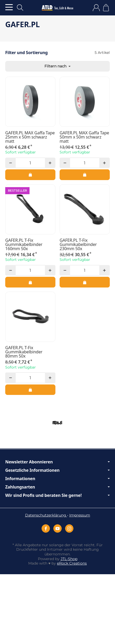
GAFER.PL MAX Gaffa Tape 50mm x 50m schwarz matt (84, 137)
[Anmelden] (96, 8)
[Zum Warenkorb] (106, 8)
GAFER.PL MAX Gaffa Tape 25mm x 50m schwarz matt (30, 137)
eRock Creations (72, 563)
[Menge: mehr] (50, 163)
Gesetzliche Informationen (57, 470)
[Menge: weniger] (10, 163)
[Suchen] (20, 8)
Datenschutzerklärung (46, 515)
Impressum (80, 515)
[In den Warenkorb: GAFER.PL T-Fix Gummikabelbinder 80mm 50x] (30, 390)
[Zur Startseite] (57, 8)
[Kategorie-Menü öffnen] (9, 7)
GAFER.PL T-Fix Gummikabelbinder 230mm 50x (78, 244)
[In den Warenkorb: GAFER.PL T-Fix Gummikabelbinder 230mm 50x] (85, 282)
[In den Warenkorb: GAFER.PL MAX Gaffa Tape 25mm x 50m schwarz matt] (30, 175)
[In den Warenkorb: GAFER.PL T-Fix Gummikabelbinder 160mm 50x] (30, 282)
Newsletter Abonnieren (57, 462)
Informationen (57, 479)
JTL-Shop (69, 559)
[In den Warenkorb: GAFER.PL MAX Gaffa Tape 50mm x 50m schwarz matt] (85, 175)
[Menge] (30, 163)
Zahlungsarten (57, 487)
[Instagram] (69, 528)
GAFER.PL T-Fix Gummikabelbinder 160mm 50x (24, 244)
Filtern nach (57, 66)
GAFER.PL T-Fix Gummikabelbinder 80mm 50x (24, 352)
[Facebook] (46, 528)
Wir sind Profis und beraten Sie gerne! (57, 495)
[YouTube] (57, 528)
